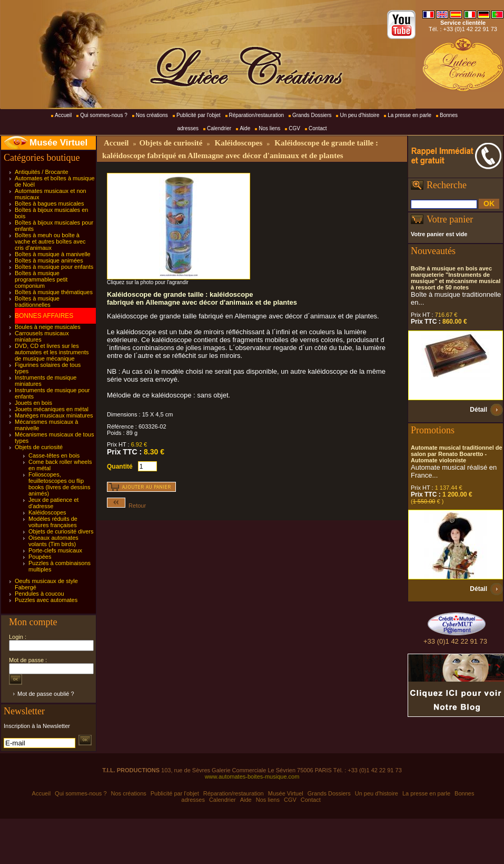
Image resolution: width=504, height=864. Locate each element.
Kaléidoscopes (47, 512)
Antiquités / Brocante (42, 172)
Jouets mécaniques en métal (52, 409)
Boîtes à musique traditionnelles (37, 302)
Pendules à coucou (39, 594)
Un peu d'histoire (359, 115)
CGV (294, 128)
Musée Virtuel (58, 143)
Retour (126, 506)
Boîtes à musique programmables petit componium (41, 279)
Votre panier (450, 219)
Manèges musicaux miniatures (54, 415)
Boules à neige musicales (48, 327)
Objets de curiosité (39, 447)
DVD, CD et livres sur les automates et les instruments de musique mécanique (52, 352)
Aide (245, 128)
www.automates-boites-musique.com (252, 776)
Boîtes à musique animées (49, 260)
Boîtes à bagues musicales (49, 203)
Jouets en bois (33, 403)
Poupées (40, 557)
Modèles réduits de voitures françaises (53, 522)
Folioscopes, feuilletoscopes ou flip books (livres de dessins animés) (59, 484)
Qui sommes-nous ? (103, 115)
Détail (478, 410)
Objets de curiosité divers (61, 531)
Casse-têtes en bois (54, 455)
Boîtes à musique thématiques (54, 292)
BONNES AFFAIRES (44, 316)
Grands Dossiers (312, 115)
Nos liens (269, 128)
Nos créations (152, 115)
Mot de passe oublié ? (46, 694)
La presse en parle (409, 115)
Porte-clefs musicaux (55, 550)
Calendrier (219, 128)
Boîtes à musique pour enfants (54, 267)
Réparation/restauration (257, 115)
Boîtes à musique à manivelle (53, 254)
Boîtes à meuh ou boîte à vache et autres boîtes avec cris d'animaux (50, 241)
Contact (318, 128)
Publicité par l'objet (199, 115)
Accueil (63, 115)
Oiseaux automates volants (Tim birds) (53, 541)
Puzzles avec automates (46, 600)
